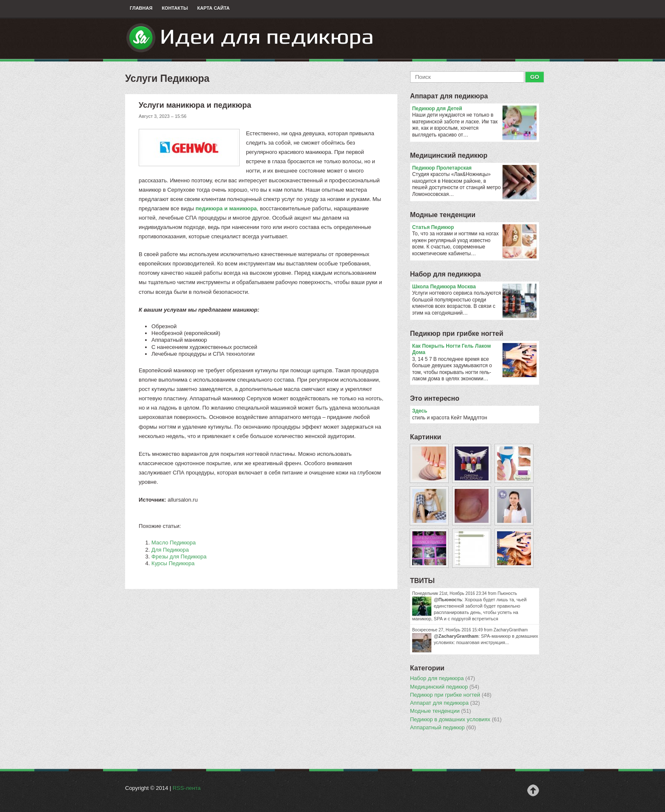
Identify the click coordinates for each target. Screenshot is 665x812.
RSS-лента (187, 788)
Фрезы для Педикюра (179, 557)
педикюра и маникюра (226, 208)
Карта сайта (213, 8)
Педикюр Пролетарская (474, 168)
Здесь (420, 411)
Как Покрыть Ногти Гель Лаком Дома (474, 350)
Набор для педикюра (446, 274)
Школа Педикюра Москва (474, 287)
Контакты (175, 8)
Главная (141, 8)
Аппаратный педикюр (443, 728)
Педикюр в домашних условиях (456, 720)
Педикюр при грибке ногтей (457, 333)
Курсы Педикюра (173, 563)
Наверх (533, 790)
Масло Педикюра (173, 543)
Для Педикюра (170, 550)
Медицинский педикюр (449, 155)
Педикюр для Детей (474, 109)
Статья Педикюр (474, 228)
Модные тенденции (443, 215)
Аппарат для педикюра (449, 96)
